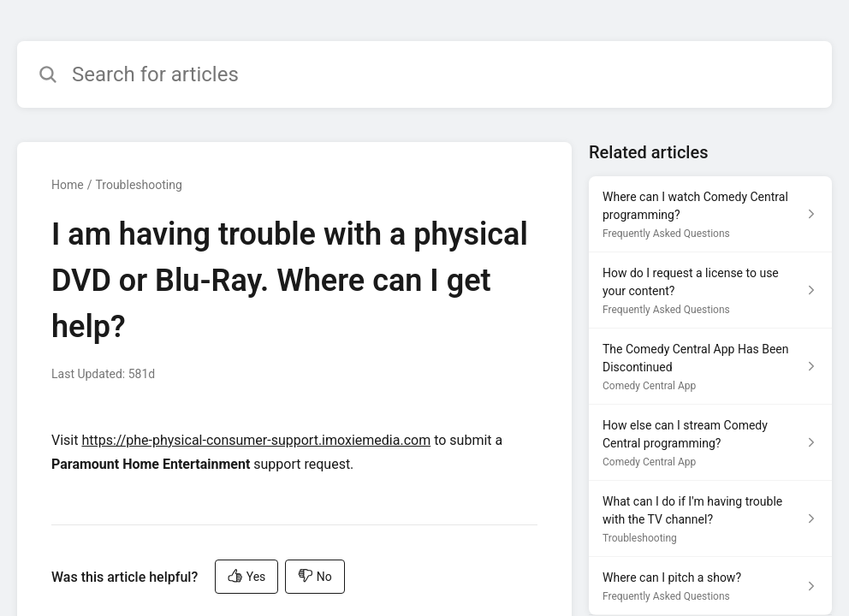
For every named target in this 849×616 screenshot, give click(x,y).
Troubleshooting (138, 185)
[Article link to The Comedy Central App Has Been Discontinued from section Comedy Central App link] (710, 367)
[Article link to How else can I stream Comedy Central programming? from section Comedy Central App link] (710, 443)
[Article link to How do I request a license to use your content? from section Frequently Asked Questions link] (710, 290)
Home (68, 185)
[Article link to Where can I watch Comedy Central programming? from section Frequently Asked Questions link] (710, 214)
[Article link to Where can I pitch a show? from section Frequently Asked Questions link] (710, 586)
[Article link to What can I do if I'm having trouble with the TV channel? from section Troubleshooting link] (710, 519)
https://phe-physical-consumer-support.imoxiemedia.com (256, 440)
